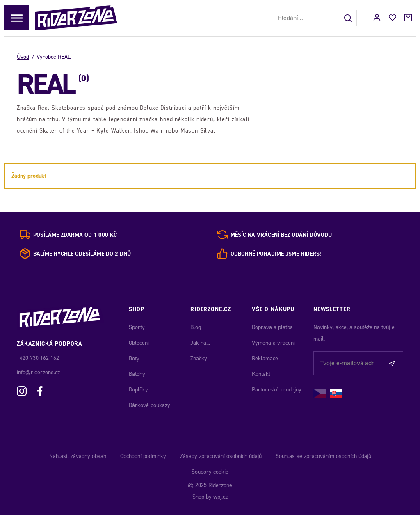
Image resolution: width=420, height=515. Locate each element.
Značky (199, 358)
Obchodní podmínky (143, 456)
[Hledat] (349, 18)
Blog (196, 327)
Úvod (23, 57)
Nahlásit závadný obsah (78, 456)
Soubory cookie (210, 472)
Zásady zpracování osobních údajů (221, 456)
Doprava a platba (272, 327)
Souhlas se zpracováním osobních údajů (323, 456)
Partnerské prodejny (277, 390)
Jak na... (200, 343)
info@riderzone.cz (38, 372)
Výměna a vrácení (273, 343)
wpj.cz (220, 497)
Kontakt (261, 374)
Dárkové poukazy (150, 405)
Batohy (137, 374)
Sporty (137, 327)
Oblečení (139, 343)
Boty (134, 358)
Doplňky (138, 390)
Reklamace (265, 358)
